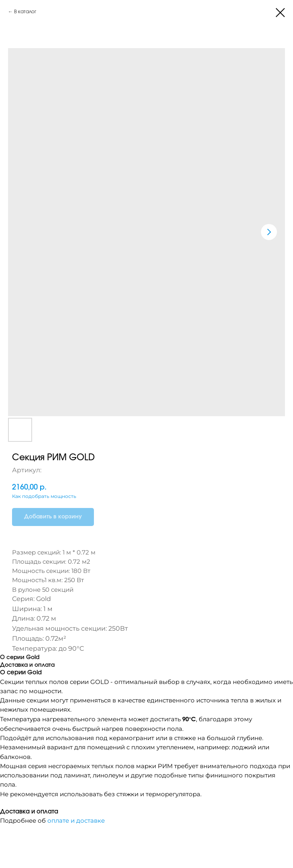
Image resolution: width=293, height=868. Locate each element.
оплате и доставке (76, 820)
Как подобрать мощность (44, 496)
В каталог (25, 12)
